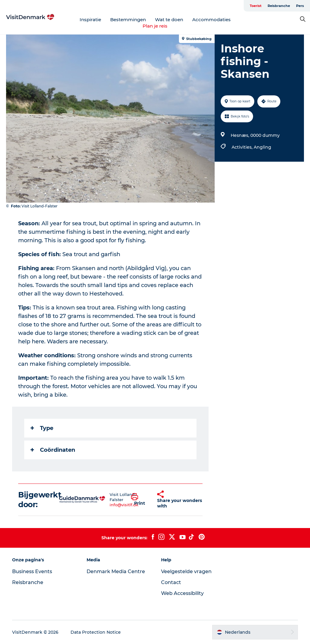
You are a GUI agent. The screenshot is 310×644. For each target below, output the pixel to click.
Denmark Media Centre (116, 571)
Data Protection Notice (96, 632)
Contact (171, 582)
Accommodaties (211, 20)
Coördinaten (53, 450)
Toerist (256, 6)
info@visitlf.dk (124, 505)
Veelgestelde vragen (186, 571)
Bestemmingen (128, 20)
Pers (300, 6)
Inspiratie (90, 20)
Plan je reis (155, 26)
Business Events (32, 571)
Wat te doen (169, 20)
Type (42, 428)
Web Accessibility (182, 593)
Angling (262, 147)
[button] (140, 500)
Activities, (243, 147)
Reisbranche (279, 6)
